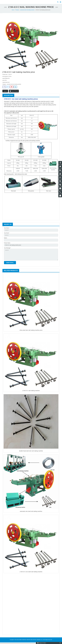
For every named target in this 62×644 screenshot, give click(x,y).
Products (17, 11)
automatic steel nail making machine (27, 11)
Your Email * (7, 234)
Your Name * (7, 229)
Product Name (7, 244)
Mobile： (6, 239)
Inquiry (5, 92)
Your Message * (7, 249)
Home (13, 11)
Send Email (14, 92)
